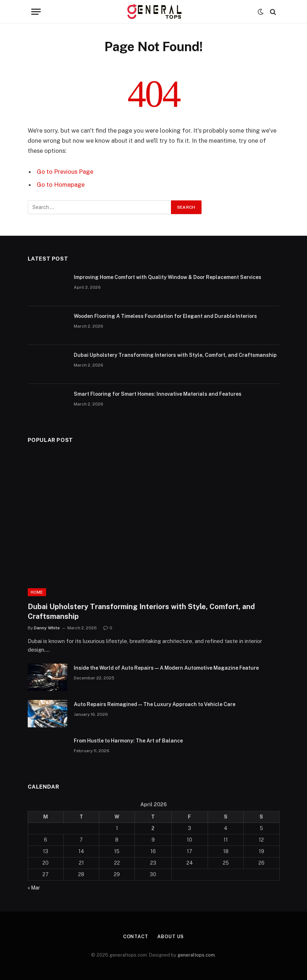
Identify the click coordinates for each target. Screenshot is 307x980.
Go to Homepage (61, 185)
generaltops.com (196, 955)
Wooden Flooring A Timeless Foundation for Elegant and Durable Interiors (165, 316)
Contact (136, 937)
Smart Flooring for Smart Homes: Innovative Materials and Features (158, 394)
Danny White (47, 628)
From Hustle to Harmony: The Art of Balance (128, 741)
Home (37, 592)
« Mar (34, 888)
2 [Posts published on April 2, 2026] (153, 828)
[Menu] (36, 12)
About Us (171, 937)
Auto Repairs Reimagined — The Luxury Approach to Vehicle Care (155, 704)
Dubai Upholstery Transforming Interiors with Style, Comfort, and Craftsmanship (175, 355)
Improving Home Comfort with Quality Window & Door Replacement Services (168, 277)
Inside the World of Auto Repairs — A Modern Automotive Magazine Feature (166, 668)
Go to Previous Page (65, 172)
